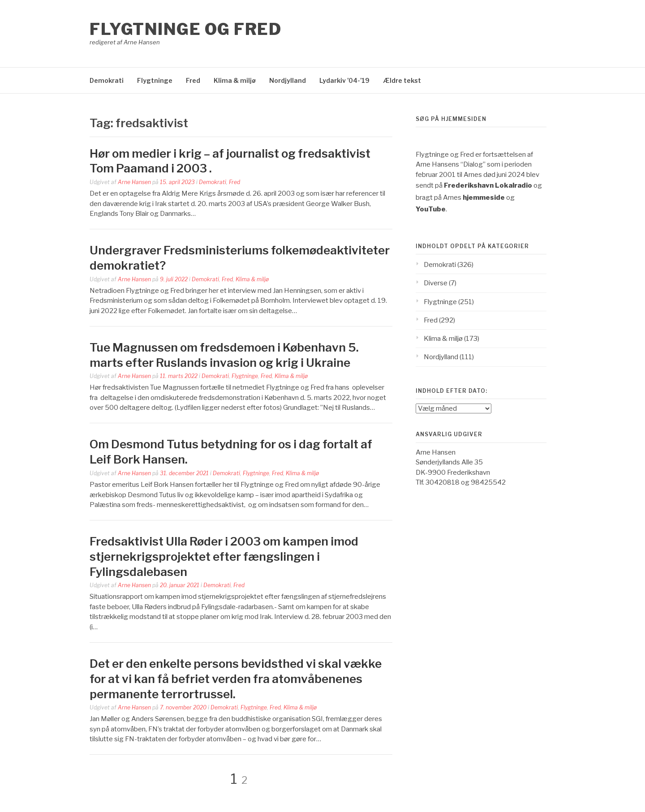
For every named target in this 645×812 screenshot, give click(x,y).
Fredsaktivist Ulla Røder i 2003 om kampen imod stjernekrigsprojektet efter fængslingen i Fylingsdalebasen (224, 556)
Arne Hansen (134, 182)
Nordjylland (288, 80)
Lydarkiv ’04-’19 (344, 80)
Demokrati (107, 80)
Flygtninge (155, 80)
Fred (193, 80)
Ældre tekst (402, 80)
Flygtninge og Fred (185, 29)
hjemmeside (484, 198)
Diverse (436, 283)
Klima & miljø (235, 80)
